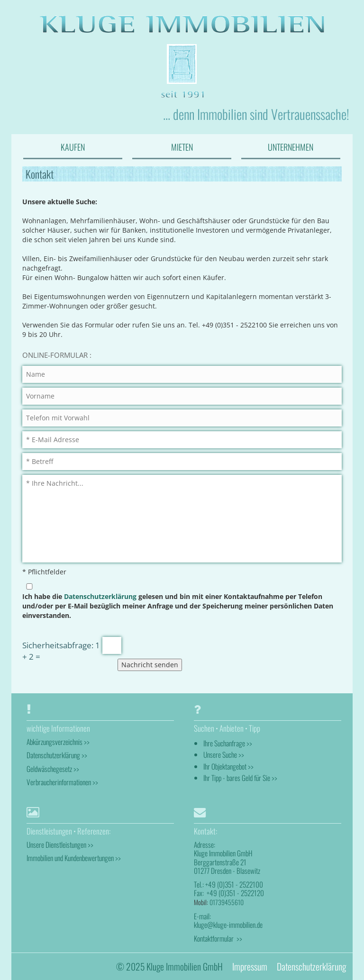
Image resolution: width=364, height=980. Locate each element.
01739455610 (227, 902)
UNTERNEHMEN (291, 147)
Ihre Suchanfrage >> (228, 743)
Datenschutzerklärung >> (57, 755)
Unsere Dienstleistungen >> (60, 844)
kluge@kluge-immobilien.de (228, 925)
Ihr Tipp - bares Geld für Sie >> (240, 778)
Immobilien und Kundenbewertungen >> (74, 858)
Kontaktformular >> (218, 938)
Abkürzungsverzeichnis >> (58, 742)
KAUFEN (73, 147)
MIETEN (182, 147)
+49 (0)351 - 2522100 (234, 884)
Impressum (250, 966)
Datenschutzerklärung (100, 596)
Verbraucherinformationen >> (62, 782)
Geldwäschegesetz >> (53, 769)
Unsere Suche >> (224, 754)
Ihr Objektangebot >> (228, 766)
